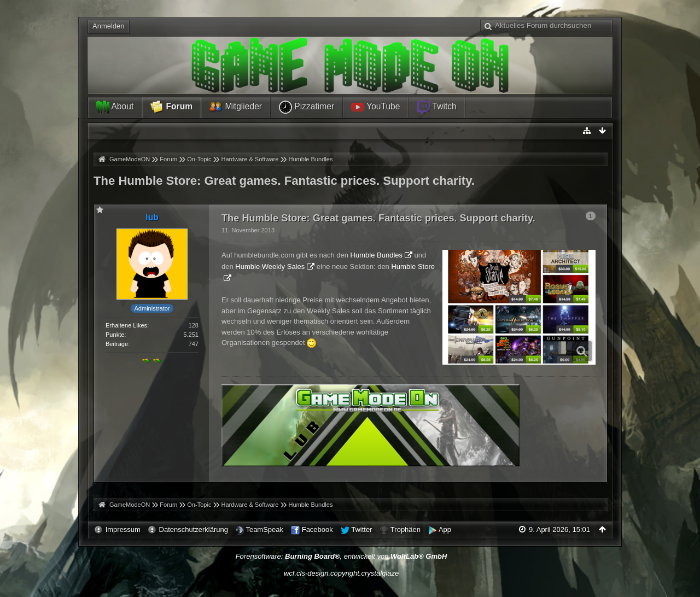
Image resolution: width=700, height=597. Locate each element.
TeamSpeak (264, 529)
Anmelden (109, 26)
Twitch (436, 107)
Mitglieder (236, 107)
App (445, 529)
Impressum (123, 529)
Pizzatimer (307, 107)
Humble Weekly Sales (270, 267)
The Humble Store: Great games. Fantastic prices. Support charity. (284, 181)
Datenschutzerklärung (194, 529)
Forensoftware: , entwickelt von (342, 556)
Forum (171, 107)
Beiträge (117, 344)
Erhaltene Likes (126, 325)
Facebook (317, 529)
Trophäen (406, 529)
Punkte (115, 335)
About (115, 107)
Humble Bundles (377, 255)
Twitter (361, 529)
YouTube (375, 107)
